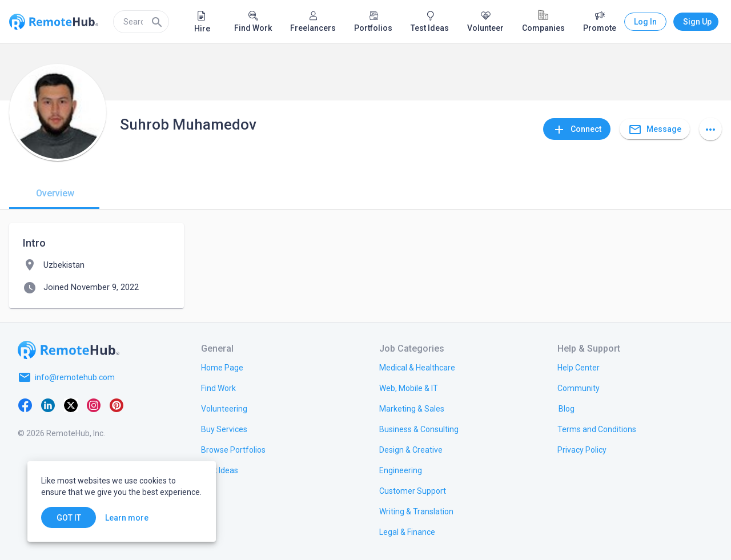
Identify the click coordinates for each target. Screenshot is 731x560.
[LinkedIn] (48, 405)
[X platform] (71, 405)
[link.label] (579, 367)
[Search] (157, 22)
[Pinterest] (117, 405)
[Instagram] (94, 405)
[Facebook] (25, 405)
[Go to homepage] (69, 350)
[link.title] (222, 367)
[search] (141, 22)
